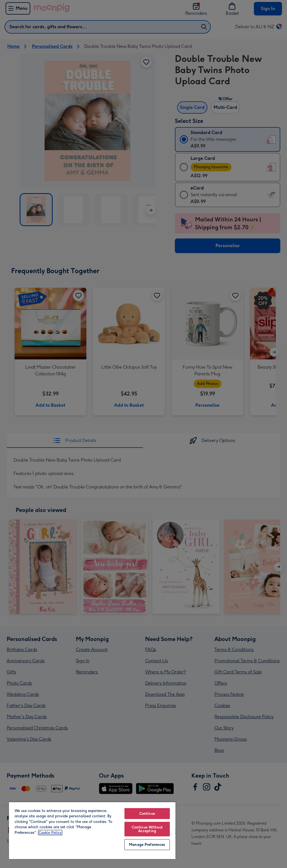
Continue (147, 814)
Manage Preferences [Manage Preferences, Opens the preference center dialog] (147, 845)
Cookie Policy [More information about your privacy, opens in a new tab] (50, 833)
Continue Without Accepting (147, 829)
